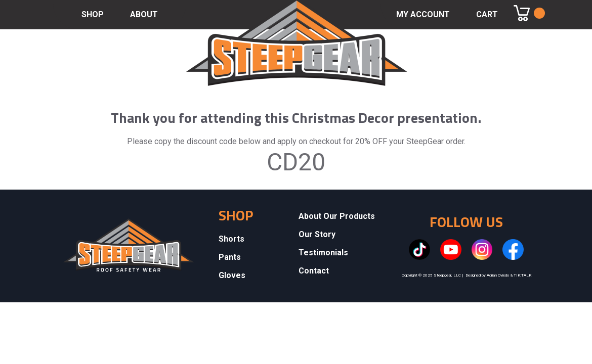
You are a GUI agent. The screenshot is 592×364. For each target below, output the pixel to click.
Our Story (317, 234)
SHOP (93, 14)
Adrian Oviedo (498, 275)
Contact (314, 271)
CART (487, 14)
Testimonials (323, 253)
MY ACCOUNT (423, 14)
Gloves (232, 275)
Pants (230, 257)
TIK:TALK (522, 275)
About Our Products (337, 216)
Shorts (231, 239)
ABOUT (144, 14)
